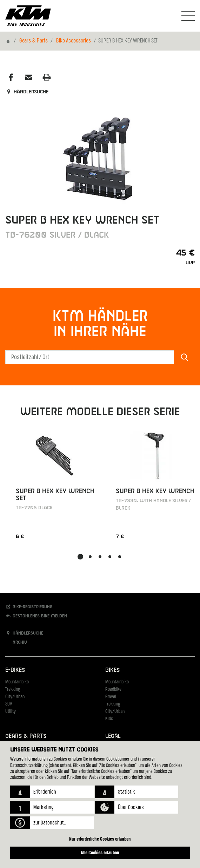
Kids (109, 719)
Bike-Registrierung (29, 607)
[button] (52, 792)
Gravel (111, 697)
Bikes (112, 670)
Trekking (13, 690)
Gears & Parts (34, 41)
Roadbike (113, 690)
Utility (11, 712)
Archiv (16, 642)
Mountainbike (17, 682)
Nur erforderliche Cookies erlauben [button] (100, 839)
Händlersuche (27, 92)
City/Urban (15, 697)
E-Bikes (15, 670)
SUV (9, 704)
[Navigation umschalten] (188, 16)
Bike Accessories (74, 41)
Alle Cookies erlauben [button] (100, 852)
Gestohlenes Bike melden (36, 616)
